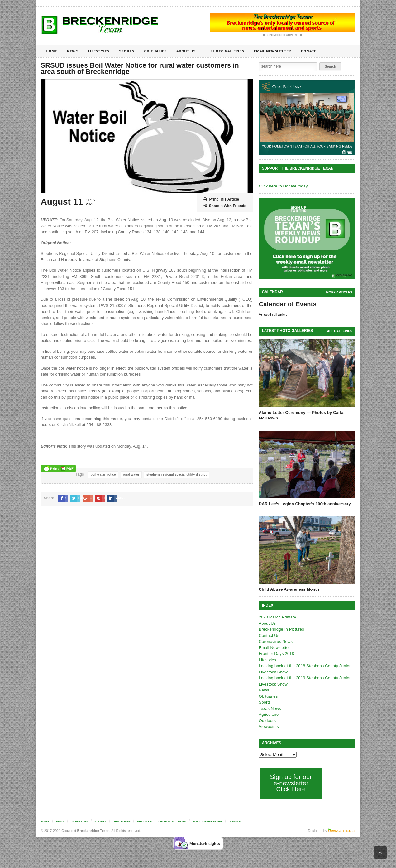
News (74, 51)
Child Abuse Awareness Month (289, 589)
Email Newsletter (286, 51)
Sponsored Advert (282, 35)
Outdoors (267, 721)
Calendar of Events (287, 304)
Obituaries (162, 51)
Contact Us (269, 635)
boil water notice (103, 475)
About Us (196, 52)
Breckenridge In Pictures (281, 629)
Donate (324, 51)
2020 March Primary (277, 617)
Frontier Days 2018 (276, 654)
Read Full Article (275, 315)
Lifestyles (102, 51)
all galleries (340, 331)
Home (52, 51)
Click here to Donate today (283, 186)
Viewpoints (269, 727)
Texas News (270, 708)
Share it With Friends (225, 206)
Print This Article (221, 199)
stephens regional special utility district (175, 475)
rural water (130, 475)
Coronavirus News (275, 641)
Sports (131, 51)
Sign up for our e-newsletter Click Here (291, 783)
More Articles (339, 292)
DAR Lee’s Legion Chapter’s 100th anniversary (304, 504)
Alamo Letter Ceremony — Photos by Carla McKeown (300, 415)
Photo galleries (237, 51)
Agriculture (269, 714)
